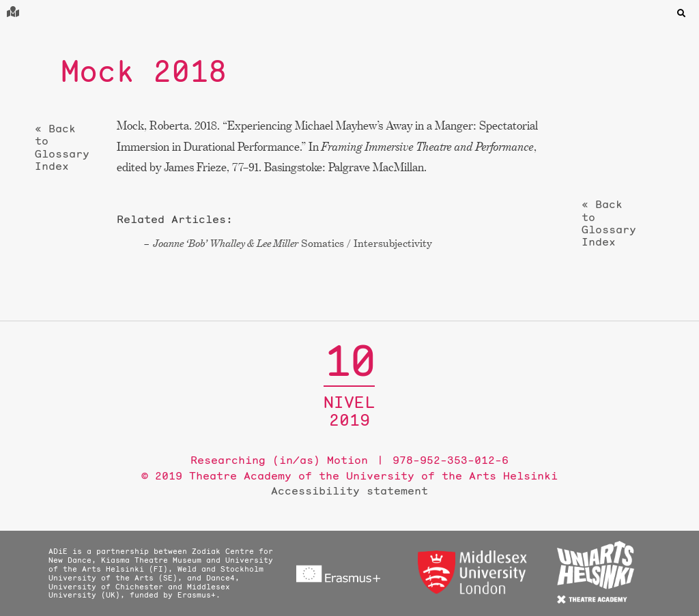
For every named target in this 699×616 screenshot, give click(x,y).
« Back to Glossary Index (62, 147)
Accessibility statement (349, 490)
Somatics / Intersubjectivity (293, 243)
